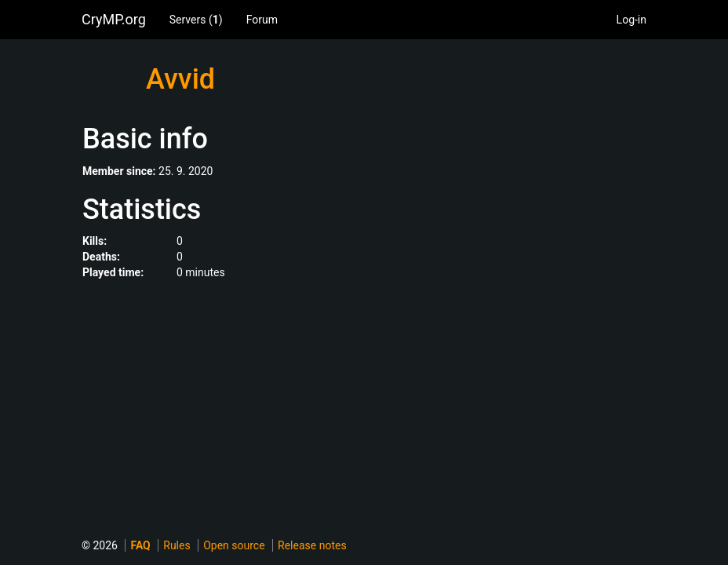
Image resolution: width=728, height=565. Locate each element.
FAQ (140, 545)
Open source (234, 545)
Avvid (180, 79)
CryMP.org (114, 19)
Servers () (196, 20)
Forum (262, 20)
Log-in (632, 20)
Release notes (312, 545)
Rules (177, 545)
